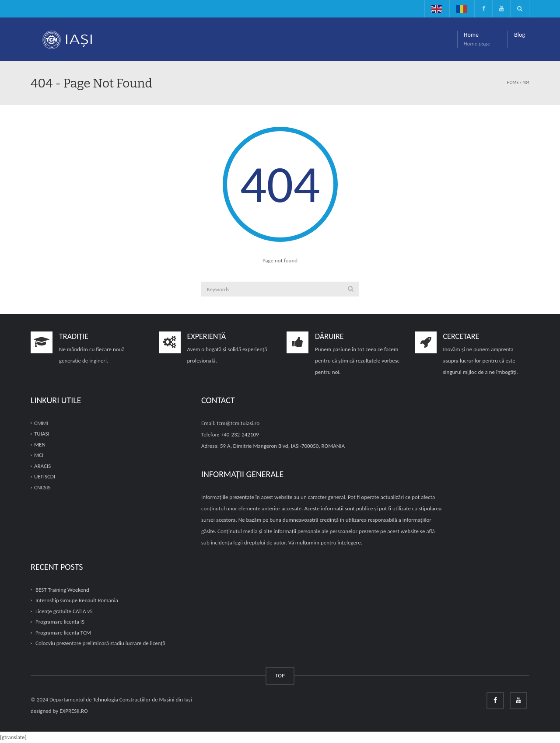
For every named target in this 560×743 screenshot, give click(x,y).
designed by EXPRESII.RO (59, 711)
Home (477, 40)
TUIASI (42, 434)
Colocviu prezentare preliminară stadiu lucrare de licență (100, 644)
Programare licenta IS (60, 622)
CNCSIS (42, 487)
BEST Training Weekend (62, 590)
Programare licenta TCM (63, 633)
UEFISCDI (45, 477)
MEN (40, 445)
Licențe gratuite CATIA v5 (64, 611)
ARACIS (42, 466)
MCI (39, 455)
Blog (520, 35)
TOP (280, 675)
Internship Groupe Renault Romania (77, 600)
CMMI (41, 423)
